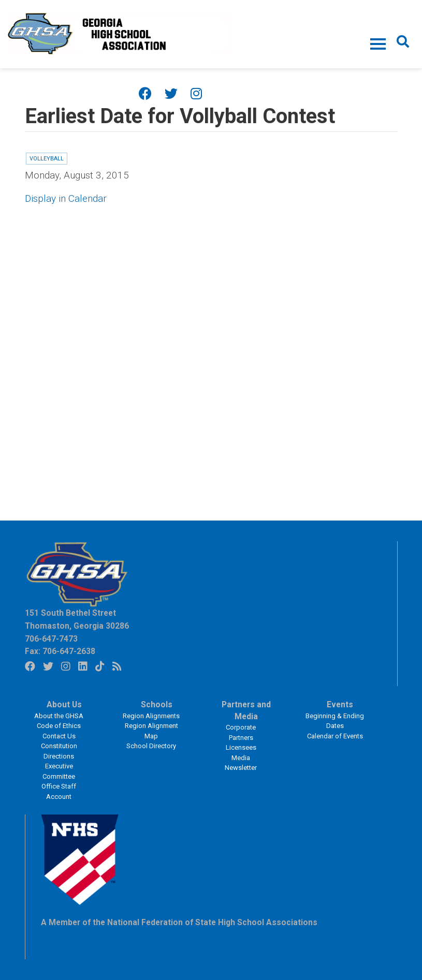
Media (241, 758)
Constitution (59, 746)
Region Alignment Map (151, 731)
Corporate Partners (241, 732)
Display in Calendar (66, 198)
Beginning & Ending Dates (335, 721)
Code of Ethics (59, 726)
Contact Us (59, 736)
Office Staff (59, 786)
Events (340, 705)
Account (59, 797)
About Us (64, 705)
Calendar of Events (335, 736)
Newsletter (241, 768)
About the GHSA (59, 716)
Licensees (241, 747)
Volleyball (47, 159)
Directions (59, 756)
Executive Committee (59, 771)
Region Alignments (151, 716)
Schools (157, 705)
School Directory (151, 746)
